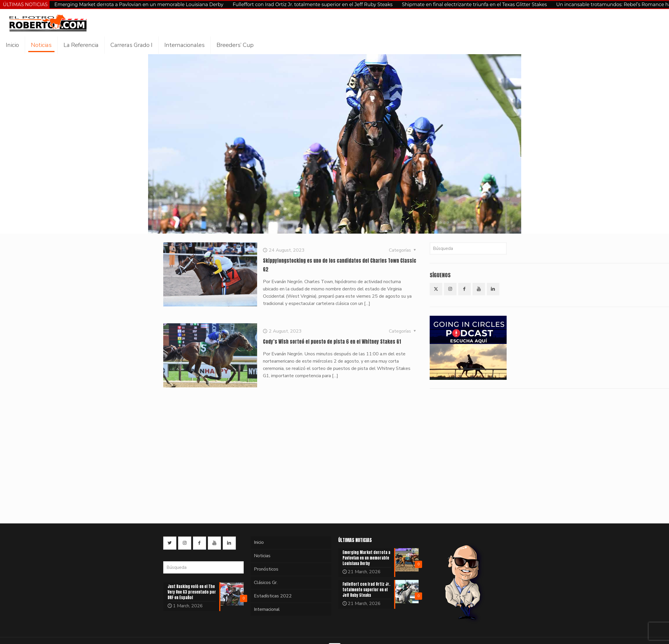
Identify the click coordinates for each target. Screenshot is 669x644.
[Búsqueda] (468, 248)
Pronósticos (266, 569)
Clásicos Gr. (266, 583)
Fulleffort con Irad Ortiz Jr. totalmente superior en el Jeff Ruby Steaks (312, 5)
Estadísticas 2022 (273, 596)
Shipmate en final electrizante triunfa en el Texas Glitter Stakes (474, 5)
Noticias (262, 556)
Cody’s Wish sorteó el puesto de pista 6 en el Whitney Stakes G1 (332, 342)
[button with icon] (436, 289)
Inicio (259, 542)
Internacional (267, 609)
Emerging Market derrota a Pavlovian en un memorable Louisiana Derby (139, 5)
